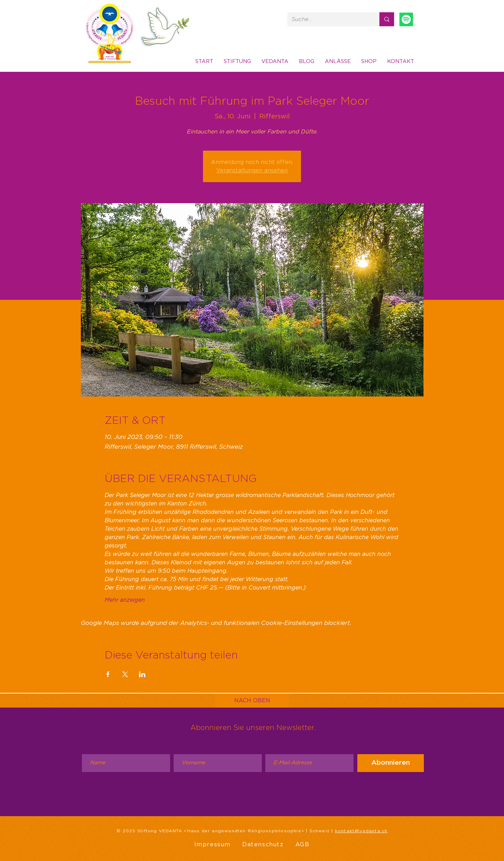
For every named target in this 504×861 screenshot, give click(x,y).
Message (411, 722)
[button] (401, 61)
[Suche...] (328, 19)
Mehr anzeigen (125, 600)
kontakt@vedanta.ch (361, 831)
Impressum (212, 845)
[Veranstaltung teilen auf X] (125, 674)
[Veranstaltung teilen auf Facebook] (108, 674)
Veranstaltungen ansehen (252, 171)
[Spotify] (406, 19)
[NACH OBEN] (252, 701)
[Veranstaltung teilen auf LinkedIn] (142, 674)
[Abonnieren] (391, 763)
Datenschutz (263, 845)
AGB (303, 845)
